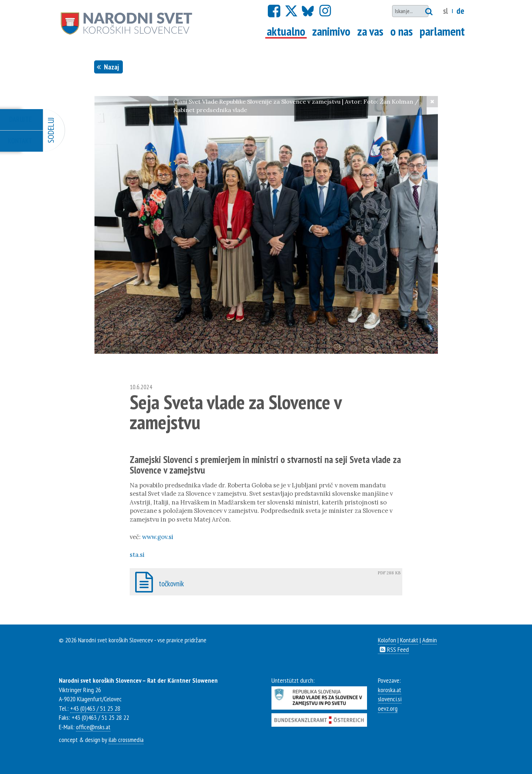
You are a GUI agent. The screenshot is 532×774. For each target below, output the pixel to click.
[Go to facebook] (274, 11)
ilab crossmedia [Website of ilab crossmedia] (126, 739)
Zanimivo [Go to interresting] (331, 31)
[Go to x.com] (291, 11)
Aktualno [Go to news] (287, 31)
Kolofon (387, 640)
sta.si (137, 555)
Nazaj (108, 67)
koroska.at (390, 690)
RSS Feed (393, 649)
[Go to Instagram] (325, 11)
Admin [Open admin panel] (430, 640)
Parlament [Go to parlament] (442, 31)
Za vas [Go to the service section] (370, 31)
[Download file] (266, 582)
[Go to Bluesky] (307, 11)
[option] (266, 225)
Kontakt (409, 640)
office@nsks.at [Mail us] (93, 727)
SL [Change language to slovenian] (446, 11)
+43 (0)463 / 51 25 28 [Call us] (95, 708)
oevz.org (388, 708)
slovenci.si (390, 699)
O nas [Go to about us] (402, 31)
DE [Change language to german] (460, 11)
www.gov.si (158, 537)
